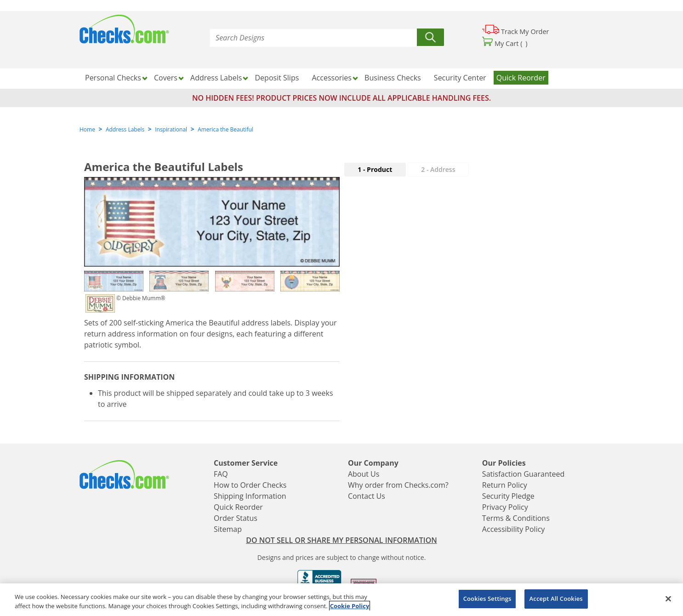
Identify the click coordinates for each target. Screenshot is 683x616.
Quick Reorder (521, 78)
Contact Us (367, 496)
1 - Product (375, 169)
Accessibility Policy (514, 529)
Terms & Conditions (516, 518)
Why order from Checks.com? (398, 485)
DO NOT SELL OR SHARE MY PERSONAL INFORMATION (341, 540)
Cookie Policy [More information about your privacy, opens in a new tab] (350, 606)
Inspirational (171, 129)
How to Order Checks (250, 485)
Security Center (460, 78)
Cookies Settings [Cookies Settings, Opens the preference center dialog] (487, 599)
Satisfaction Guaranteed (523, 474)
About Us (364, 474)
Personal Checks (113, 78)
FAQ (221, 474)
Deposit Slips (277, 78)
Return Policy (505, 485)
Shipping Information (250, 496)
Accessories (332, 78)
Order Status (236, 518)
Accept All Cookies (556, 599)
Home (87, 129)
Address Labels (216, 78)
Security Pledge (508, 496)
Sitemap (228, 529)
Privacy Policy (505, 507)
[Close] (668, 599)
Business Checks (393, 78)
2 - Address (438, 169)
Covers (166, 78)
